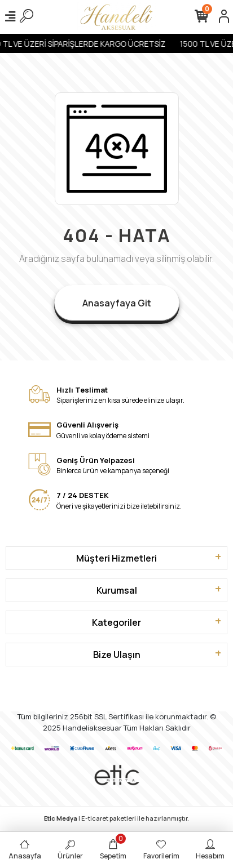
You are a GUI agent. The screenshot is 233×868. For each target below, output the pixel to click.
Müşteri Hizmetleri (116, 558)
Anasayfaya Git (117, 303)
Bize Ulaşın (117, 655)
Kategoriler (116, 622)
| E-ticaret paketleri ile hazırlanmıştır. (116, 818)
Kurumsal (117, 590)
